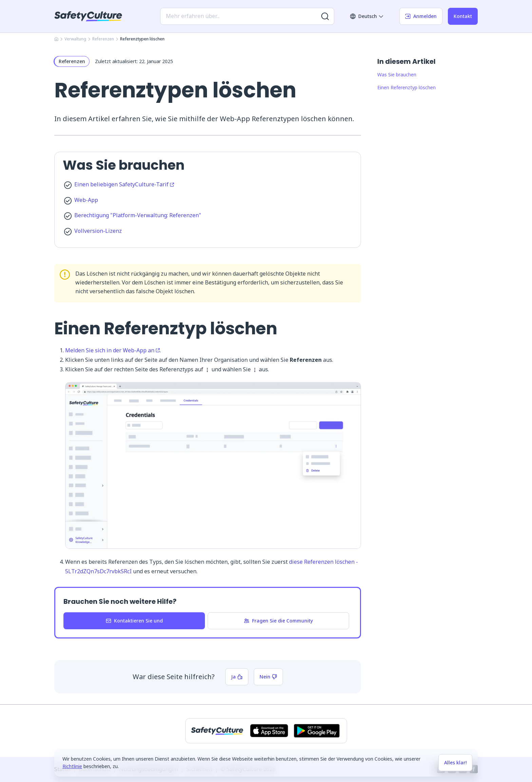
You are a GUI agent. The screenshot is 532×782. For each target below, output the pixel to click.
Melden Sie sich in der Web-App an (112, 350)
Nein (268, 677)
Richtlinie (72, 766)
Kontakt (463, 16)
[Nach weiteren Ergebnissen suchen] (325, 16)
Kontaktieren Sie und (134, 621)
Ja (237, 677)
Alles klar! (455, 762)
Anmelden (421, 16)
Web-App (86, 200)
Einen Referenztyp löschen (406, 87)
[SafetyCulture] (88, 16)
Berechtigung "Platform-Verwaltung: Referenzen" (138, 215)
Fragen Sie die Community (278, 621)
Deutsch (367, 16)
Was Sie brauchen (397, 75)
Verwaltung (75, 39)
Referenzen (103, 39)
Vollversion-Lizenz (98, 231)
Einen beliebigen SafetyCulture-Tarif (124, 184)
